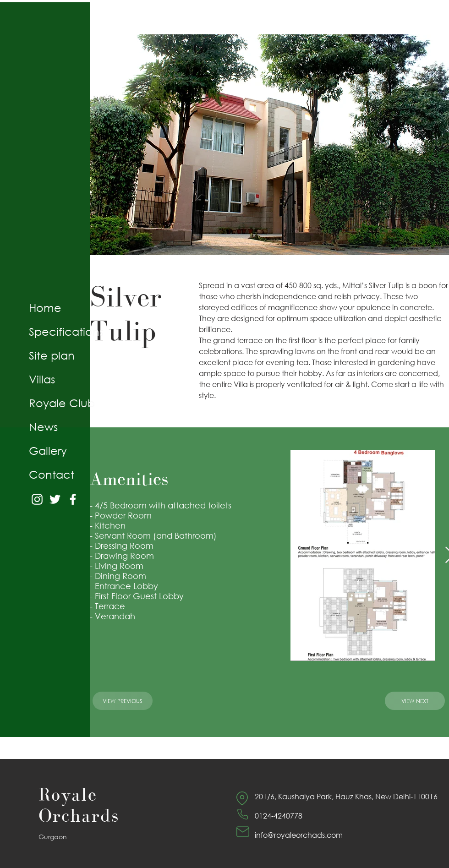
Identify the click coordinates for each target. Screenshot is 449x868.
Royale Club (62, 403)
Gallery (48, 450)
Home (45, 307)
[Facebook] (73, 499)
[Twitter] (55, 499)
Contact (52, 474)
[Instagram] (37, 499)
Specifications (66, 331)
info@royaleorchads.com (299, 835)
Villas (42, 379)
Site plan (52, 355)
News (43, 426)
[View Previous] (123, 701)
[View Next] (415, 701)
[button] (269, 145)
